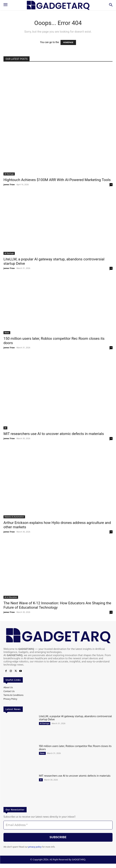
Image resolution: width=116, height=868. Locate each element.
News (7, 333)
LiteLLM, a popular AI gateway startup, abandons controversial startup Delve (75, 718)
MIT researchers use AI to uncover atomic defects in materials (54, 434)
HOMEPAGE (68, 42)
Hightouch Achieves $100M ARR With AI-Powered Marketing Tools (57, 180)
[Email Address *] (58, 825)
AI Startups (9, 174)
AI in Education (11, 597)
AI (5, 428)
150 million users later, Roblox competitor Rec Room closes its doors (75, 748)
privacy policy (35, 847)
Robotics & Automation (14, 517)
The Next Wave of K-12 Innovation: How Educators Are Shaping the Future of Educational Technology (57, 605)
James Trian (9, 184)
